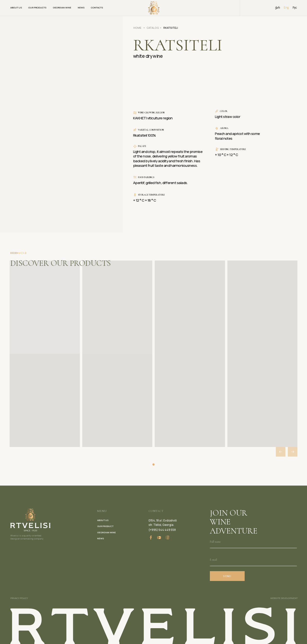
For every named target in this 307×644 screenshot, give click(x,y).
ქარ (277, 8)
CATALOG (153, 28)
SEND (227, 576)
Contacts (97, 8)
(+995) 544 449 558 (162, 530)
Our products (37, 8)
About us (16, 8)
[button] (293, 452)
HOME (137, 28)
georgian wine (106, 532)
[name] (253, 542)
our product (105, 526)
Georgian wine (62, 8)
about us (103, 520)
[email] (253, 560)
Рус (295, 8)
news (101, 538)
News (81, 8)
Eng (286, 8)
